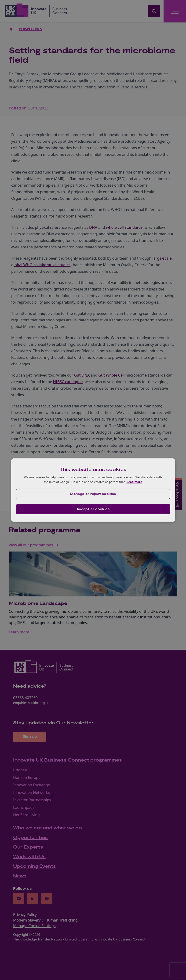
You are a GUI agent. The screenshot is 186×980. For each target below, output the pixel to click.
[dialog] (93, 490)
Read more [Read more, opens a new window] (134, 482)
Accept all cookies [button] (93, 509)
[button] (93, 494)
